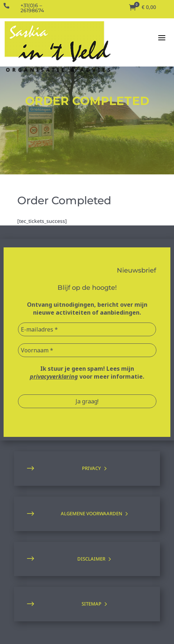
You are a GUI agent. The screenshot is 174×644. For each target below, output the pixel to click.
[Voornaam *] (87, 350)
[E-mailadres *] (87, 329)
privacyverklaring (54, 376)
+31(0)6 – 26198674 (32, 8)
